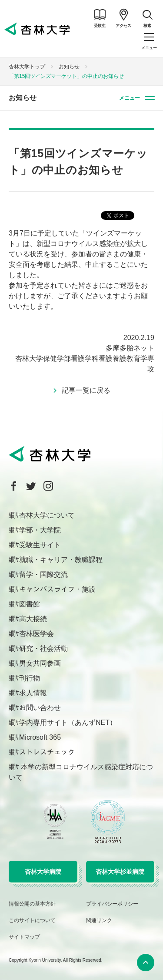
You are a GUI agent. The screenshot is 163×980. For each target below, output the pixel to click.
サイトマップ (24, 937)
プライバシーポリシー (112, 904)
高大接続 (33, 619)
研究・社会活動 (43, 648)
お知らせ (69, 67)
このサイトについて (32, 920)
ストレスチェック (47, 752)
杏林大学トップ (27, 67)
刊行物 (30, 678)
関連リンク (99, 920)
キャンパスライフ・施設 (57, 589)
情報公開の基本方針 (32, 904)
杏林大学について (47, 515)
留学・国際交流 (43, 574)
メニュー (130, 98)
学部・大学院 (40, 530)
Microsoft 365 (40, 737)
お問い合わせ (40, 708)
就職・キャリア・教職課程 (61, 560)
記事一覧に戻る (86, 390)
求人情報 (33, 693)
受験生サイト (40, 545)
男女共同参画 (40, 663)
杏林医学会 (37, 634)
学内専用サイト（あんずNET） (68, 722)
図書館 (30, 604)
